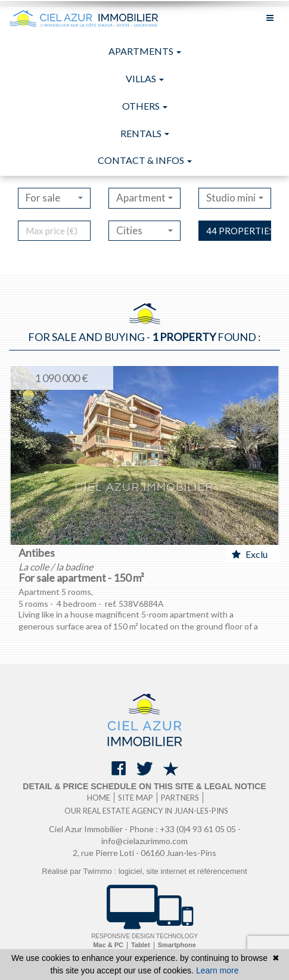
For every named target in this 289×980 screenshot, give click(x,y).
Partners (180, 798)
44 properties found (239, 231)
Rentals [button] (145, 133)
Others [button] (145, 106)
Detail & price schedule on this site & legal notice (144, 786)
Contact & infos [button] (145, 160)
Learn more (217, 970)
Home (99, 798)
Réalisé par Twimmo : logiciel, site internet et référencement (144, 871)
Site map (136, 798)
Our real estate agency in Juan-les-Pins (146, 811)
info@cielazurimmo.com (144, 841)
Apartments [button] (145, 51)
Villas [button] (145, 78)
